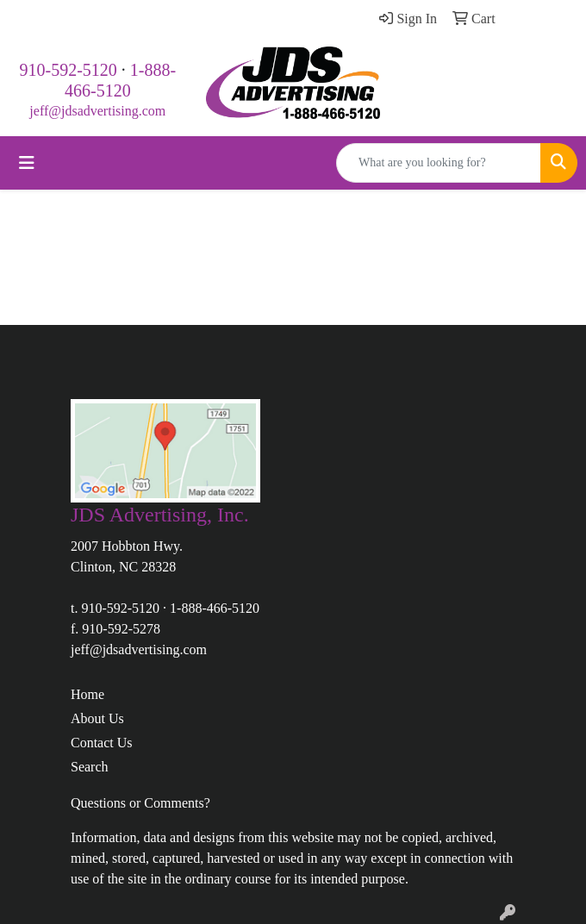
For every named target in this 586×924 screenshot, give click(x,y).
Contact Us (102, 743)
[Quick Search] (439, 163)
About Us (97, 718)
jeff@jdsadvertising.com (97, 111)
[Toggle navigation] (27, 163)
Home (87, 694)
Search (90, 767)
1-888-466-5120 (215, 608)
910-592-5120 (69, 70)
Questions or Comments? (140, 803)
